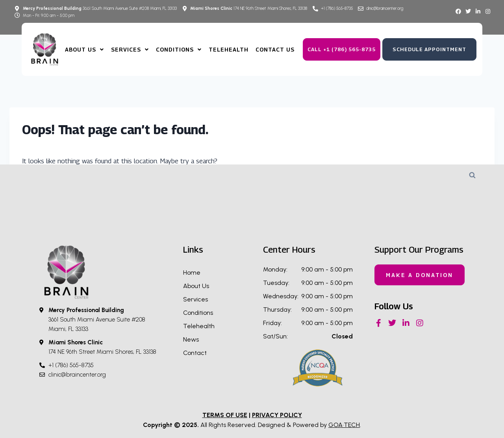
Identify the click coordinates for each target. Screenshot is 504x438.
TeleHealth (229, 49)
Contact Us (275, 49)
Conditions (179, 50)
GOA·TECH (344, 425)
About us (84, 50)
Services (130, 50)
